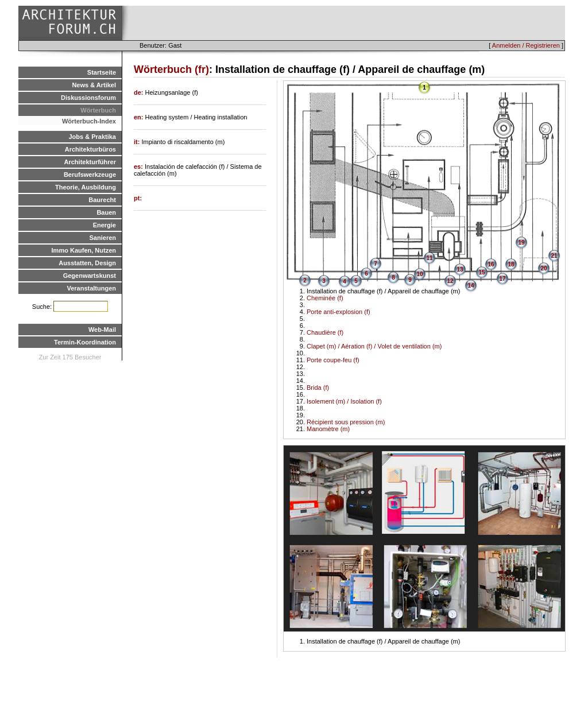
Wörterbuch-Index (89, 121)
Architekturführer (90, 162)
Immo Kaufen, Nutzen (84, 250)
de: (140, 92)
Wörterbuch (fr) (171, 69)
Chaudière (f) (325, 332)
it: (138, 142)
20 (543, 268)
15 (481, 272)
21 (554, 256)
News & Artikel (94, 85)
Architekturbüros (90, 149)
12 (450, 281)
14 (471, 286)
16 (491, 264)
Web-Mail (102, 330)
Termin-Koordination (85, 342)
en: (140, 117)
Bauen (106, 212)
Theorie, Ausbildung (86, 187)
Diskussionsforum (88, 98)
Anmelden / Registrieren (526, 45)
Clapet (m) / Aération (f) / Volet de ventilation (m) (374, 346)
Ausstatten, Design (87, 263)
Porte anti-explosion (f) (339, 312)
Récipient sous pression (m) (346, 422)
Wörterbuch (98, 110)
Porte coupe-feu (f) (333, 360)
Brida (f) (318, 388)
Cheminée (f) (325, 298)
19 (521, 243)
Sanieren (103, 238)
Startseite (102, 72)
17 (502, 279)
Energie (105, 225)
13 (460, 270)
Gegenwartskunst (90, 276)
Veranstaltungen (91, 288)
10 (419, 274)
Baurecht (102, 200)
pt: (138, 198)
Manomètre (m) (328, 429)
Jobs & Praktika (92, 137)
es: (139, 166)
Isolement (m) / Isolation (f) (344, 401)
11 (429, 258)
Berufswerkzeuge (90, 175)
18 (511, 264)
